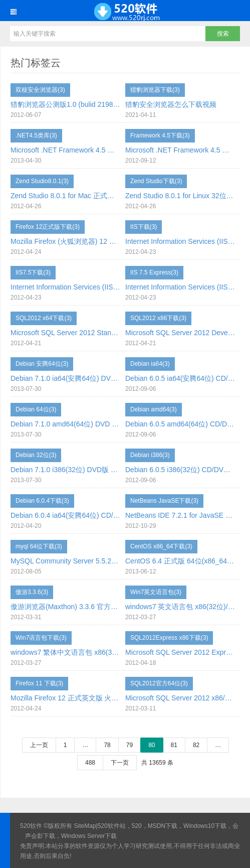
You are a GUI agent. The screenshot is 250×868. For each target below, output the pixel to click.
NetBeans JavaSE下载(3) (164, 501)
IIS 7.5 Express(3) (154, 272)
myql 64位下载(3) (39, 546)
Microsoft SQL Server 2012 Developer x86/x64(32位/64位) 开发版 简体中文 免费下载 (180, 333)
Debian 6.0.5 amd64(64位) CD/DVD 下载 (180, 424)
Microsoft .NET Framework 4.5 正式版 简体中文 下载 (180, 150)
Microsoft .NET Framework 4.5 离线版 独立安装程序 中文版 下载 (65, 150)
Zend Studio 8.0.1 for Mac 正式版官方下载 (65, 196)
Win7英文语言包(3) (156, 592)
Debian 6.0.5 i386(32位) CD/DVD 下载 (180, 470)
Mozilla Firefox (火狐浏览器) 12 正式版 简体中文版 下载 (65, 241)
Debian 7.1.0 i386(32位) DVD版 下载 (65, 470)
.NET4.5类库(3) (36, 135)
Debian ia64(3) (150, 364)
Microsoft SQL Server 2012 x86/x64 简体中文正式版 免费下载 (180, 698)
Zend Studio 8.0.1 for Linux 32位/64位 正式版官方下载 (180, 196)
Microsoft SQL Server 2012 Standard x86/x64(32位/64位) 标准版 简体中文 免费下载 (65, 333)
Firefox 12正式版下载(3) (48, 227)
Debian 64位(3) (36, 409)
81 (174, 745)
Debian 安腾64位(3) (42, 364)
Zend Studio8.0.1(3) (42, 181)
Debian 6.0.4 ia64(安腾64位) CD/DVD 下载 (65, 515)
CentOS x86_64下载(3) (161, 546)
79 (130, 745)
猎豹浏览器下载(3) (155, 90)
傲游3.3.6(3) (32, 592)
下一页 (120, 763)
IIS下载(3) (144, 227)
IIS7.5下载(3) (33, 272)
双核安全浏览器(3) (40, 90)
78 (107, 745)
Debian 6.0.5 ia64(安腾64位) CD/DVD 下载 (180, 378)
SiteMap (85, 826)
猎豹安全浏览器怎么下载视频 (171, 104)
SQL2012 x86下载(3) (158, 318)
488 (90, 763)
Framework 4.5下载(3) (160, 135)
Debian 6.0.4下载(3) (42, 501)
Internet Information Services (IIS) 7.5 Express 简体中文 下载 (180, 287)
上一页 (39, 745)
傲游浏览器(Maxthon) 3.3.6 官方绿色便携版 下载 (65, 607)
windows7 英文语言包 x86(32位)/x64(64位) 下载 (180, 607)
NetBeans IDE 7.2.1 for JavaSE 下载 (180, 515)
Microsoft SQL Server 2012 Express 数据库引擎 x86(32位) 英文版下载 (180, 652)
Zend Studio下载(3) (156, 181)
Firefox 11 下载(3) (39, 683)
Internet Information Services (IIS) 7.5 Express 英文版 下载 (180, 241)
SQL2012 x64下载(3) (44, 318)
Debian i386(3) (150, 455)
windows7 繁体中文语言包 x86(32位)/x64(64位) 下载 (65, 652)
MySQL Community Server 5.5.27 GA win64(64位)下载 (65, 561)
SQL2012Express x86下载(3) (169, 638)
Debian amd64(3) (154, 409)
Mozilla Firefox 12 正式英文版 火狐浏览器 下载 (65, 698)
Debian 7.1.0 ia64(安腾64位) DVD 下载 (65, 378)
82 (196, 745)
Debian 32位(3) (36, 455)
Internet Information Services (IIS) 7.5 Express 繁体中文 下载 (65, 287)
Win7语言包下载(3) (41, 638)
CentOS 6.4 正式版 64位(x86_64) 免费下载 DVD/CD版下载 (180, 561)
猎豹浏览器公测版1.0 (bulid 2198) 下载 (65, 104)
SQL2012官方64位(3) (159, 683)
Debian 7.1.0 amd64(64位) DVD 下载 (65, 424)
